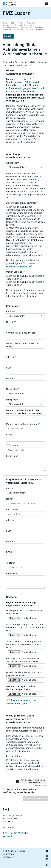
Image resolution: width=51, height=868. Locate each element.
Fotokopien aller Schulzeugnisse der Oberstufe (25, 612)
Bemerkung (12, 456)
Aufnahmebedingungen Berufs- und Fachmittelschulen (25, 90)
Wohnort (11, 378)
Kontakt (8, 36)
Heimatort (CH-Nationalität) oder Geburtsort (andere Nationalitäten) (25, 412)
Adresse (11, 357)
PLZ (9, 368)
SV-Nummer (13, 445)
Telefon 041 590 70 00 (17, 833)
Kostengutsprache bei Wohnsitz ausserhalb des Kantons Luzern (23, 660)
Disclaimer (8, 857)
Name (10, 499)
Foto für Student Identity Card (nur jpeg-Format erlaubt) (24, 674)
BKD (13, 23)
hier (36, 176)
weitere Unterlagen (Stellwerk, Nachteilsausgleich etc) (22, 688)
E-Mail (10, 435)
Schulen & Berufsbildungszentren (32, 27)
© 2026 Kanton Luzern (14, 851)
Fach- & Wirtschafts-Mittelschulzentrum (18, 29)
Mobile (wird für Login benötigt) (23, 424)
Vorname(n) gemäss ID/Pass (21, 333)
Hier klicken (34, 782)
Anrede (10, 311)
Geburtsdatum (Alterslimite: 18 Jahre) (22, 345)
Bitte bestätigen (15, 756)
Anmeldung (40, 29)
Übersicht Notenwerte (18, 266)
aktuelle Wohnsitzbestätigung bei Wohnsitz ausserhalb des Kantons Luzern (24, 644)
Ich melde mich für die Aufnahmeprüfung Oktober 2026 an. (25, 208)
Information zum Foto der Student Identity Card (21, 702)
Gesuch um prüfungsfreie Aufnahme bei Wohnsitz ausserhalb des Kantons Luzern (25, 628)
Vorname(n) (13, 509)
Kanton (5, 23)
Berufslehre (7, 25)
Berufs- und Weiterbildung (27, 23)
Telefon (11, 563)
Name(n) (11, 322)
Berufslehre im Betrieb (23, 25)
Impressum (9, 854)
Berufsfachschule (9, 27)
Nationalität (13, 389)
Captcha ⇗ (41, 785)
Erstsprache (13, 400)
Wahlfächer (13, 163)
